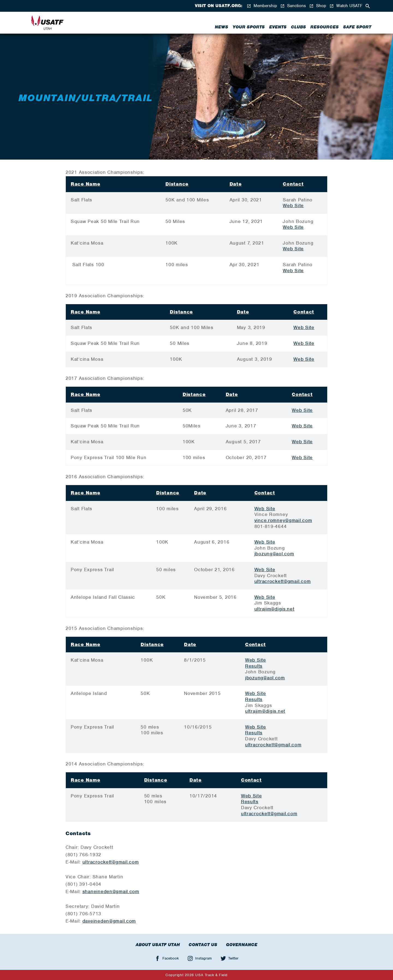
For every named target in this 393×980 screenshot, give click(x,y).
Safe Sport (357, 27)
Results (254, 666)
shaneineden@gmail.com (111, 891)
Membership (262, 6)
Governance (242, 945)
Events (278, 27)
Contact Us (203, 945)
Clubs (298, 27)
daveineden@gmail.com (109, 921)
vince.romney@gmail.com (283, 520)
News (221, 27)
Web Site (293, 206)
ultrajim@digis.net (274, 609)
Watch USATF (346, 6)
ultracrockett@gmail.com (283, 581)
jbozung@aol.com (274, 554)
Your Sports (249, 27)
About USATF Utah (158, 945)
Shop (318, 6)
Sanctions (293, 6)
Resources (324, 27)
